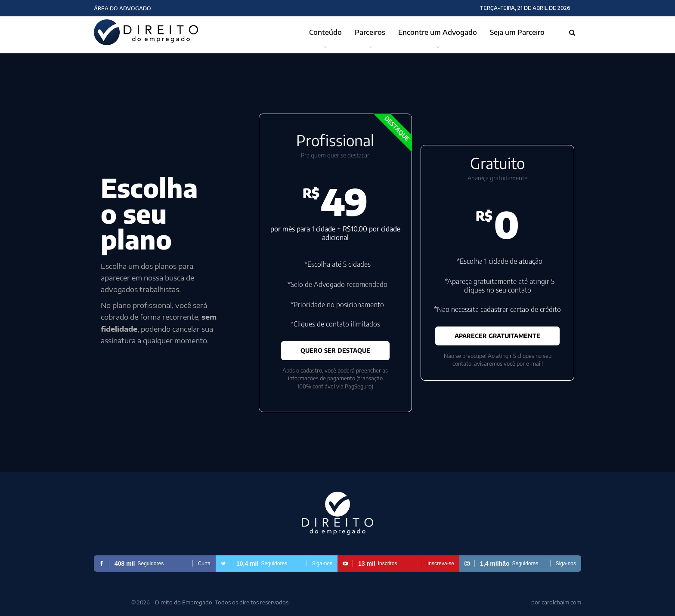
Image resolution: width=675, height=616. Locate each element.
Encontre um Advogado (438, 32)
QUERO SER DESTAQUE (335, 350)
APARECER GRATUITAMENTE (497, 336)
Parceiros (370, 32)
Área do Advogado (122, 8)
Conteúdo (325, 32)
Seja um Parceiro (517, 32)
